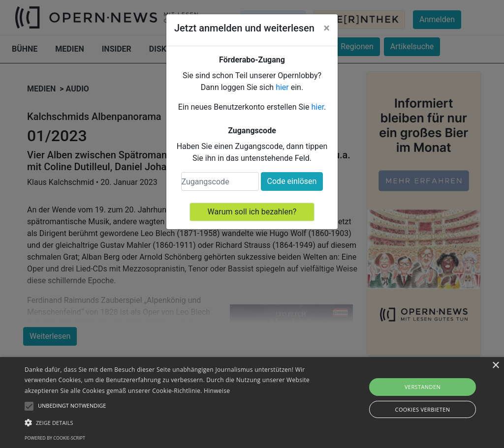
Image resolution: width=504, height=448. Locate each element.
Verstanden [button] (423, 387)
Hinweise (217, 391)
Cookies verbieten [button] (423, 409)
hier (282, 87)
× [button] (495, 366)
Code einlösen (292, 181)
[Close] (327, 28)
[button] (173, 422)
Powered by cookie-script (55, 438)
